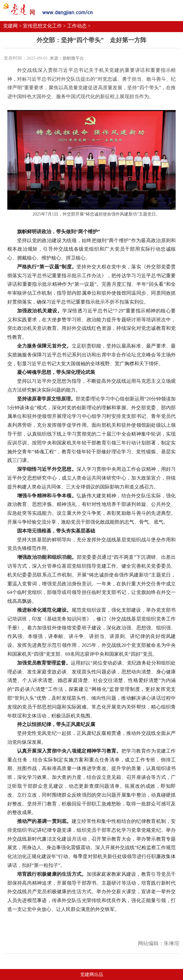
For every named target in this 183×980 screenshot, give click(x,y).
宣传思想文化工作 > (44, 26)
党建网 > (12, 26)
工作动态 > (79, 26)
